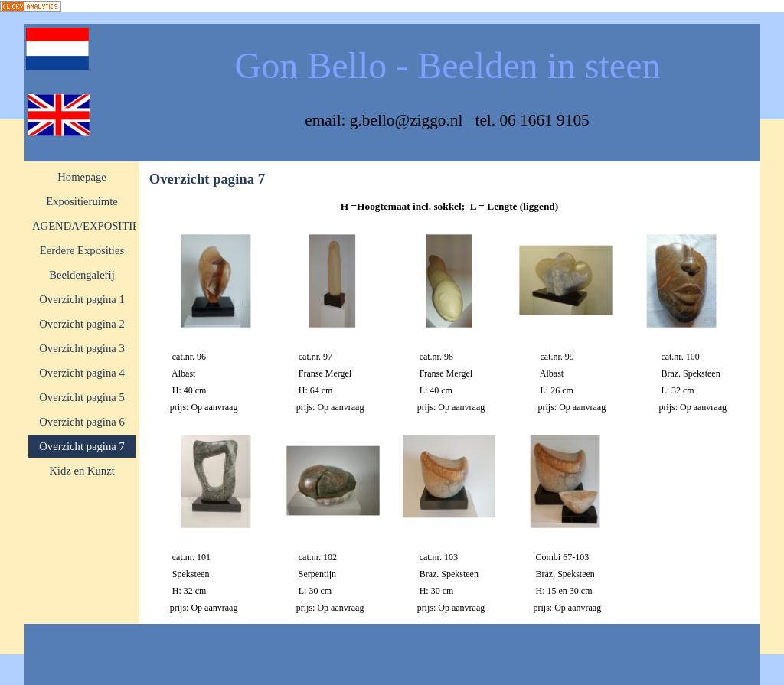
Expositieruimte (82, 201)
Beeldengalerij (82, 275)
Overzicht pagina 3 (82, 348)
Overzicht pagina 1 (82, 299)
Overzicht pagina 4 (82, 373)
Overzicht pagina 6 (82, 422)
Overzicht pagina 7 (82, 446)
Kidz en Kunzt (82, 471)
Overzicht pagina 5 (82, 397)
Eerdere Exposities (82, 250)
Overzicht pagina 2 (82, 324)
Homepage (82, 177)
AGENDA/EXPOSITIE (86, 226)
